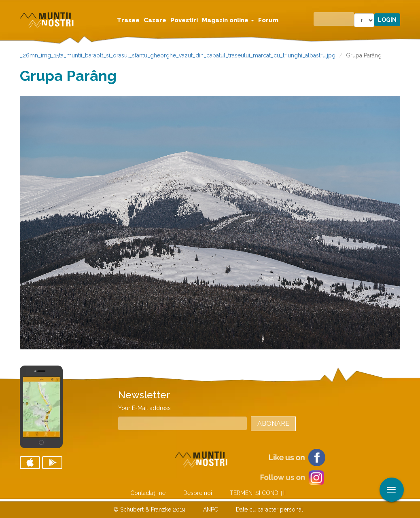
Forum (268, 20)
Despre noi (198, 493)
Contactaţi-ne (148, 493)
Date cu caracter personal (269, 510)
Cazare (155, 20)
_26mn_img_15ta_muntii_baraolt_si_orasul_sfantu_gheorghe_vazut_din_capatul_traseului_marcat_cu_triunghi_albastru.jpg (178, 55)
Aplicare (414, 7)
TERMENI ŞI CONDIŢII (258, 493)
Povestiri (184, 20)
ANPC (211, 510)
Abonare (273, 424)
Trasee (128, 20)
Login (387, 20)
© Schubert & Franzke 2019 (149, 510)
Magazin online (228, 20)
